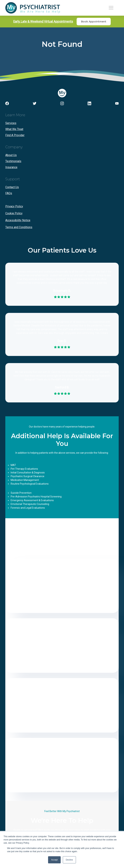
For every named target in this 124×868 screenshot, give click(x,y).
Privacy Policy (14, 206)
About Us (11, 155)
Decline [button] (69, 860)
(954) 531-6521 (62, 583)
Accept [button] (54, 860)
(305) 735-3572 (62, 703)
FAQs (9, 193)
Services (11, 123)
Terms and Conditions (19, 227)
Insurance (11, 167)
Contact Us (12, 187)
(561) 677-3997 (62, 762)
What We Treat (14, 129)
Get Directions (62, 605)
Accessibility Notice (18, 220)
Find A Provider (15, 135)
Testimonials (13, 161)
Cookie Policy (14, 213)
